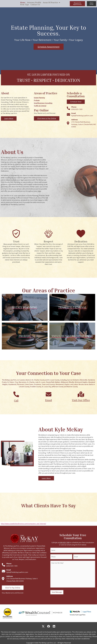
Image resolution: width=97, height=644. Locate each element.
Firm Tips (24, 5)
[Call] (16, 394)
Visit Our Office (81, 400)
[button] (77, 4)
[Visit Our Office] (81, 394)
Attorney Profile (34, 3)
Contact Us (35, 5)
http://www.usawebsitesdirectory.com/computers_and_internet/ (24, 524)
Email (49, 400)
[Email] (49, 394)
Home (23, 3)
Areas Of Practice (51, 3)
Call (16, 400)
